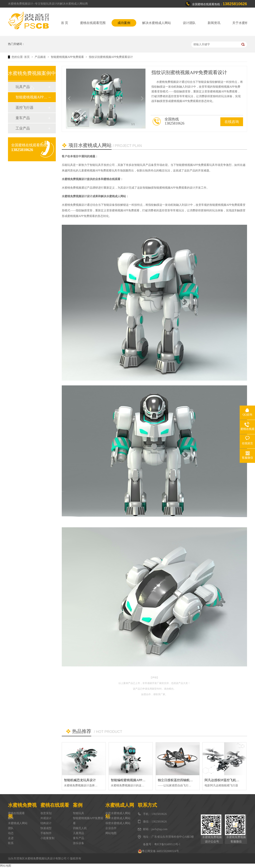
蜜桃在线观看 (16, 813)
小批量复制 (47, 838)
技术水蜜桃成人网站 (118, 818)
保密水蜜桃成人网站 (118, 823)
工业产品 (23, 128)
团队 (11, 828)
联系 (11, 843)
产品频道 (41, 57)
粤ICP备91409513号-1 (167, 844)
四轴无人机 (80, 828)
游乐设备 (78, 843)
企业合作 (111, 828)
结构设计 (46, 823)
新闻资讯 (214, 23)
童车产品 (23, 118)
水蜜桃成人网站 (18, 823)
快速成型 (46, 828)
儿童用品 (78, 833)
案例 (11, 818)
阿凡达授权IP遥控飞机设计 (224, 780)
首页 (27, 57)
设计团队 (189, 23)
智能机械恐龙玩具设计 (80, 780)
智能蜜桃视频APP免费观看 (68, 57)
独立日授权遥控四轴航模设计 (178, 780)
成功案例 (124, 23)
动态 (11, 833)
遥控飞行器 (25, 108)
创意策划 (46, 813)
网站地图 (111, 833)
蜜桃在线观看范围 (93, 23)
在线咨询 (232, 122)
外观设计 (46, 818)
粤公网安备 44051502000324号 (158, 851)
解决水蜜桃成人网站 (157, 23)
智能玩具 (78, 813)
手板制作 (46, 833)
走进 (11, 838)
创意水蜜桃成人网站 (118, 813)
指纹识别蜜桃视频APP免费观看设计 (111, 57)
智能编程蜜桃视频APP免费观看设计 (136, 780)
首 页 (65, 23)
